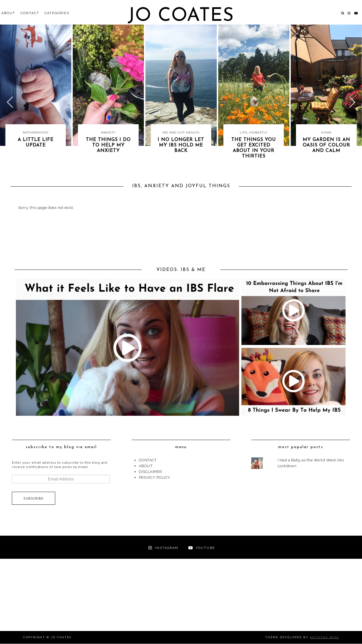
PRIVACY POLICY (155, 477)
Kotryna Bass (324, 637)
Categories (57, 13)
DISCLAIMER (150, 472)
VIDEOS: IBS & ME (181, 270)
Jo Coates (181, 16)
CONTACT (30, 13)
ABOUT (8, 13)
